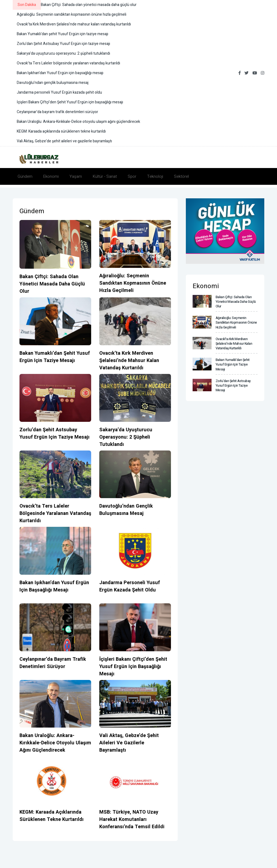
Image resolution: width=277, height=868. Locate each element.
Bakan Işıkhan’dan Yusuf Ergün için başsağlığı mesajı (53, 586)
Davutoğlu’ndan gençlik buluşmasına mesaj (126, 510)
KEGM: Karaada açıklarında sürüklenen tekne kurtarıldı (51, 816)
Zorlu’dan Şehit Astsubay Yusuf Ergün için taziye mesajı (55, 433)
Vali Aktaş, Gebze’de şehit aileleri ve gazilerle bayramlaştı (129, 743)
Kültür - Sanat (105, 176)
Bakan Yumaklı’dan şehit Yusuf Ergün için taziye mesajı (54, 357)
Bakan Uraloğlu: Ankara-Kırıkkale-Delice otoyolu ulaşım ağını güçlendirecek (55, 743)
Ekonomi (51, 176)
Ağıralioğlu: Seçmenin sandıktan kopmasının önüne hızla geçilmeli (132, 283)
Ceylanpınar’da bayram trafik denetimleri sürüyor (52, 663)
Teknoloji (155, 176)
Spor (132, 176)
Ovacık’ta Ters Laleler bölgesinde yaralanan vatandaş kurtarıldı (55, 513)
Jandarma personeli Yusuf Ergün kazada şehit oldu (129, 586)
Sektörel (181, 176)
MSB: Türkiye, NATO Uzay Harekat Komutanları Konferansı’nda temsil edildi (132, 819)
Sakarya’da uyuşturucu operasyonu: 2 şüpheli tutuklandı (125, 437)
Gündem (25, 176)
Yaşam (76, 176)
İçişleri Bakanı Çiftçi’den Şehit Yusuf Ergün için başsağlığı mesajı (133, 667)
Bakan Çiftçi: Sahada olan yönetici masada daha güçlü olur (52, 284)
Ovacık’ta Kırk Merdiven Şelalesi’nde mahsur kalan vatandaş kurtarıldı (129, 361)
